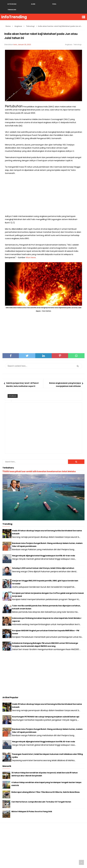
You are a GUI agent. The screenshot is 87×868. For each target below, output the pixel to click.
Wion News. (31, 252)
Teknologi (77, 39)
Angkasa (69, 39)
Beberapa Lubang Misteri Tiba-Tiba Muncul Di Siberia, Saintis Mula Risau (46, 786)
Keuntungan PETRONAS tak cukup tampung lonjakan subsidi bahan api (46, 711)
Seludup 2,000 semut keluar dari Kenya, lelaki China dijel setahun (43, 562)
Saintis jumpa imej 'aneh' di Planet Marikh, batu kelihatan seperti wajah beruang (22, 381)
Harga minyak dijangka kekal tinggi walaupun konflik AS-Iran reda (43, 550)
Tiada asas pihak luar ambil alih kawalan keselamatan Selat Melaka (39, 466)
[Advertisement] (43, 189)
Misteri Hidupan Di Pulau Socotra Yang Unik (32, 806)
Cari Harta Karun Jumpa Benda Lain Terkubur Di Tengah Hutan (41, 796)
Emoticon (13, 390)
